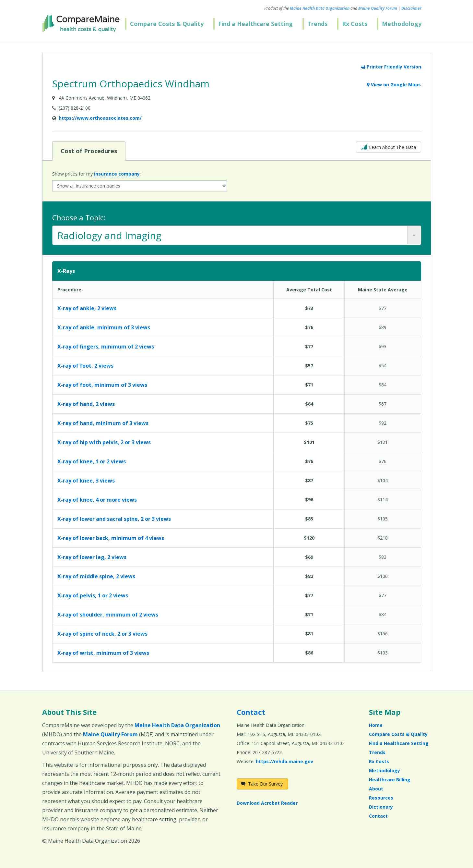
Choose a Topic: (79, 217)
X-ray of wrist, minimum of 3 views (103, 653)
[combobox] (237, 235)
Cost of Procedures (89, 151)
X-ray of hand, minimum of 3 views (103, 423)
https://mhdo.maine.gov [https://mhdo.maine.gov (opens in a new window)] (284, 761)
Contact (251, 712)
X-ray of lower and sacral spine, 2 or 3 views (114, 519)
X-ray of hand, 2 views (86, 404)
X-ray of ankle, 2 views (87, 308)
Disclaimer (411, 8)
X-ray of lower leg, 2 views (92, 557)
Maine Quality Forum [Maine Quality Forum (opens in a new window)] (378, 8)
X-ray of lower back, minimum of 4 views (111, 538)
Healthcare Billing (390, 780)
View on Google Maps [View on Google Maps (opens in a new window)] (394, 85)
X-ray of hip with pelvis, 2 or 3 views (104, 442)
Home (376, 725)
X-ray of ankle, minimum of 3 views (104, 327)
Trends (317, 24)
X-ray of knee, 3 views (86, 481)
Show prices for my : (96, 174)
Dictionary (381, 807)
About (376, 789)
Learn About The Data (389, 147)
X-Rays (66, 271)
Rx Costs (355, 24)
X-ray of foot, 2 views (85, 366)
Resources (381, 798)
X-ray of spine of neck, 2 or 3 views (102, 634)
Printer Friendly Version (391, 67)
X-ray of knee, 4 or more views (97, 500)
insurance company (117, 174)
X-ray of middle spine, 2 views (96, 576)
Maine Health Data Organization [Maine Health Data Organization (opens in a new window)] (320, 8)
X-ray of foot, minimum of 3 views (102, 385)
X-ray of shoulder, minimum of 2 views (108, 615)
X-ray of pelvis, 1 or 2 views (93, 595)
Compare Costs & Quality (167, 24)
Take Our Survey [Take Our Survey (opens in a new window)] (262, 784)
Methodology (402, 24)
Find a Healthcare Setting (255, 24)
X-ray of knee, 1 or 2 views (92, 461)
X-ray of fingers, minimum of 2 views (106, 347)
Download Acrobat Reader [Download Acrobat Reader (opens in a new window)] (267, 803)
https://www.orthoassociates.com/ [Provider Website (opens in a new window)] (100, 118)
